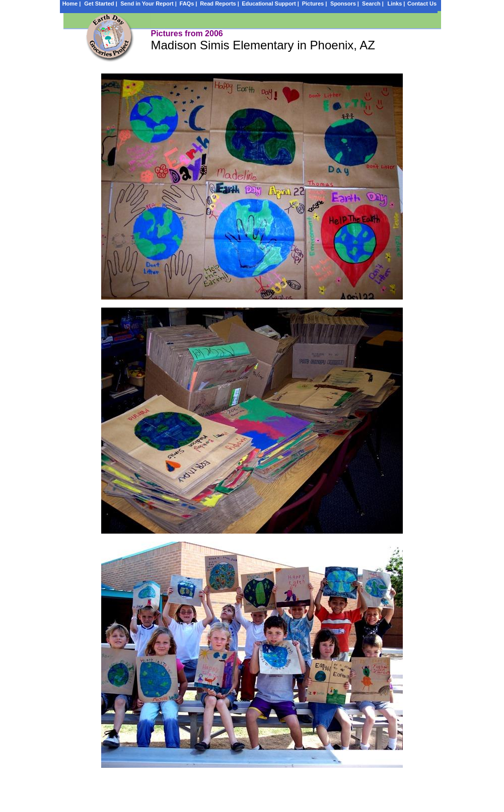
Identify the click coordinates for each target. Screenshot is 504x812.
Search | (373, 4)
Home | (72, 4)
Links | (397, 4)
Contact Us (422, 4)
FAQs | (189, 4)
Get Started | (100, 4)
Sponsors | (345, 4)
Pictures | (315, 4)
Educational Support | (270, 4)
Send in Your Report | (148, 4)
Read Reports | (220, 4)
